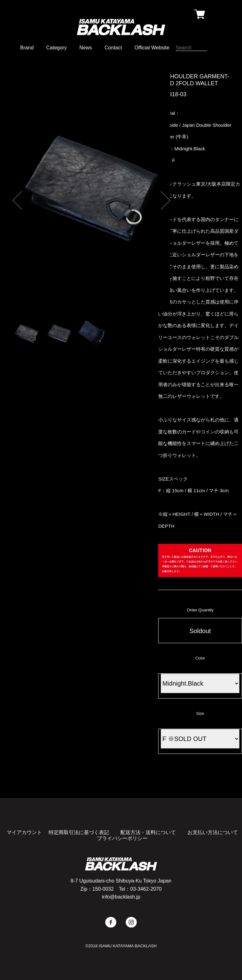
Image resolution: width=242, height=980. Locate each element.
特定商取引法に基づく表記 (79, 832)
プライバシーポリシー (122, 838)
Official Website (152, 48)
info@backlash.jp (121, 897)
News (86, 48)
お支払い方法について (213, 832)
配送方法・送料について (148, 832)
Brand (27, 48)
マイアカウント (24, 832)
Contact (113, 48)
